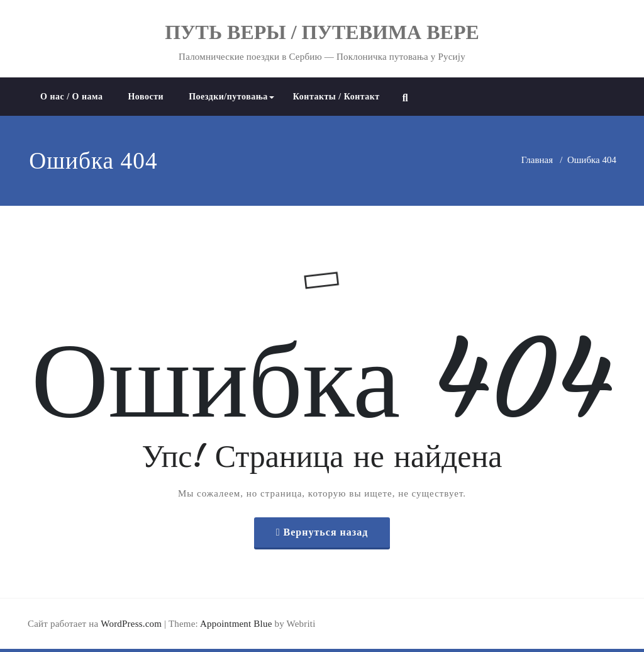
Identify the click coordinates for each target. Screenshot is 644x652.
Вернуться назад (326, 532)
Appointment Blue (235, 624)
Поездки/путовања (231, 97)
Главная (537, 160)
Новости (146, 97)
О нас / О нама (71, 97)
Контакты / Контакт (336, 97)
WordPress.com (131, 624)
